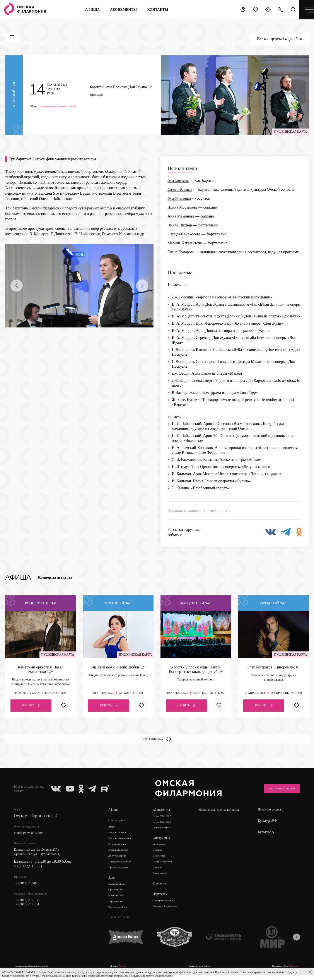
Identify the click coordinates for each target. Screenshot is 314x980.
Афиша (90, 9)
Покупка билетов (119, 836)
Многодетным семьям (123, 866)
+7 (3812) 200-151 (29, 910)
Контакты (160, 889)
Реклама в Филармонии (168, 912)
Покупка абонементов (123, 842)
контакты (155, 9)
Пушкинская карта (120, 854)
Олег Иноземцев (181, 198)
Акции (113, 830)
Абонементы (121, 9)
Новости (159, 872)
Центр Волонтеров (165, 866)
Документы (161, 860)
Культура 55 (267, 835)
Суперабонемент (164, 831)
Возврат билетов (119, 848)
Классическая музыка (56, 106)
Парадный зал (117, 907)
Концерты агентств (55, 577)
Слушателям (118, 823)
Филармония (163, 842)
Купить (31, 705)
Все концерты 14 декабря (279, 39)
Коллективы (161, 848)
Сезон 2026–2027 (164, 819)
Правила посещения (121, 872)
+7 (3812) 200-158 (29, 905)
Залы (112, 883)
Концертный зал (119, 889)
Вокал (77, 106)
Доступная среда (119, 860)
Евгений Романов (182, 189)
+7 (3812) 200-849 (29, 887)
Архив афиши (162, 878)
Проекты (159, 854)
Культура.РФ (267, 824)
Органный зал (117, 895)
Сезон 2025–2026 (164, 825)
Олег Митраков (180, 180)
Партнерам (161, 899)
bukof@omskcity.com (31, 836)
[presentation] (17, 286)
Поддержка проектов (167, 905)
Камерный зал (118, 901)
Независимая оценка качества (215, 815)
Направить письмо (277, 792)
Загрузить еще (157, 740)
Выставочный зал (120, 913)
